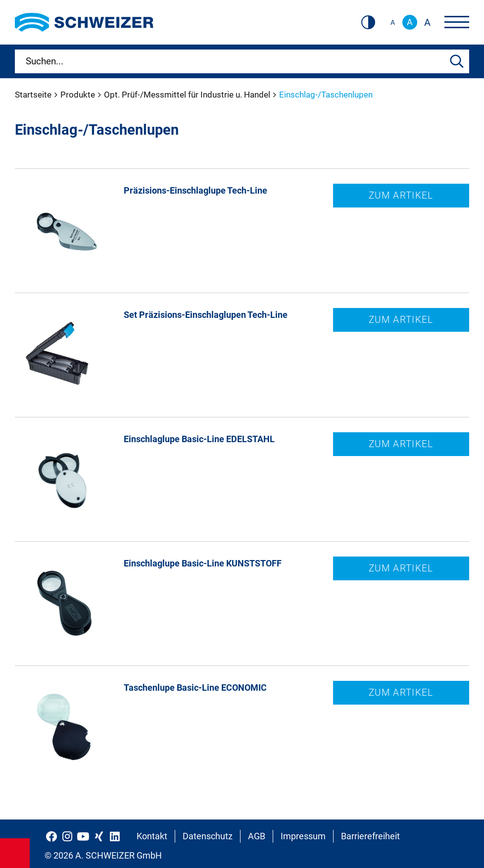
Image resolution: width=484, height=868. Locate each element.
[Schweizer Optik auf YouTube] (83, 836)
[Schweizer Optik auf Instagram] (67, 836)
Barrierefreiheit (370, 836)
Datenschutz (208, 836)
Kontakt (152, 836)
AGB (257, 836)
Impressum (303, 836)
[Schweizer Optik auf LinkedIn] (115, 836)
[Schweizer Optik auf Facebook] (51, 836)
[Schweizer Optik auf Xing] (99, 836)
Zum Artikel (401, 195)
